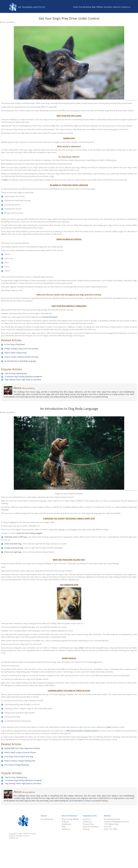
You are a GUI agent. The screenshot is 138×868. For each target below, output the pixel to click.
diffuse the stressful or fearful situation (82, 731)
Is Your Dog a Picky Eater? (15, 344)
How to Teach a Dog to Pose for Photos (20, 752)
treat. (81, 648)
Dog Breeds (67, 824)
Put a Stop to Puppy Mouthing (17, 765)
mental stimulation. (50, 317)
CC (136, 100)
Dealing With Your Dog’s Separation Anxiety (22, 748)
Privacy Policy (88, 824)
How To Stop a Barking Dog (16, 373)
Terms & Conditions (91, 827)
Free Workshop (85, 7)
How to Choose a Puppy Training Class (20, 761)
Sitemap (86, 829)
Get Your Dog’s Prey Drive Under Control (69, 18)
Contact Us (126, 7)
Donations (108, 7)
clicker (5, 180)
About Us (117, 7)
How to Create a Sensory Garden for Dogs (21, 357)
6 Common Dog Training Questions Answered (23, 376)
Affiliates (100, 7)
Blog (94, 7)
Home (76, 7)
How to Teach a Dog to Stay (15, 353)
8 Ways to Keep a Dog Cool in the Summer (22, 349)
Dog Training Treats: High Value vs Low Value (23, 380)
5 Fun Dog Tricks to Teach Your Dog (19, 757)
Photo (127, 100)
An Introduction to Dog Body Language (20, 361)
